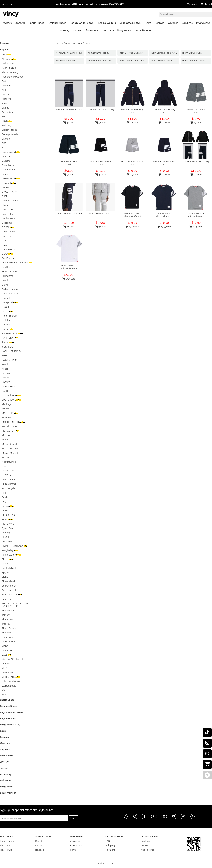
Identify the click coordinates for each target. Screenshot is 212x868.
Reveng (6, 533)
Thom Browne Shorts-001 (164, 163)
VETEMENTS (11, 677)
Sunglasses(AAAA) (130, 23)
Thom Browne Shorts (161, 61)
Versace (6, 664)
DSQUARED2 (9, 249)
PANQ (7, 519)
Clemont (9, 183)
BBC (4, 143)
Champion (7, 210)
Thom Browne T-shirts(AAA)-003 (164, 215)
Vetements (8, 672)
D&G (4, 245)
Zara (4, 695)
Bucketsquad (11, 152)
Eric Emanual (9, 258)
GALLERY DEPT (10, 294)
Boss (4, 117)
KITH (4, 356)
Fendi (5, 280)
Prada (5, 497)
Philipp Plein (8, 515)
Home (58, 43)
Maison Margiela (10, 453)
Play (4, 502)
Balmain (6, 139)
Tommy (6, 615)
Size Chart (5, 845)
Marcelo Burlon (10, 426)
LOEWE (6, 382)
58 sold (101, 123)
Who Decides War (11, 681)
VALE (7, 655)
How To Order (7, 850)
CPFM (5, 196)
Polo (4, 493)
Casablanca (8, 165)
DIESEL (8, 227)
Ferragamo (8, 276)
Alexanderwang (10, 72)
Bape (5, 148)
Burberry (6, 125)
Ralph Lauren (11, 555)
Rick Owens (8, 524)
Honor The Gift (9, 316)
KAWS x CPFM (9, 360)
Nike (4, 466)
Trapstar (6, 624)
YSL (4, 690)
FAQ (108, 841)
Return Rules (7, 841)
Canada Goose (10, 170)
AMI (4, 90)
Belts (148, 23)
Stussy (8, 559)
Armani (6, 94)
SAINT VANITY (12, 595)
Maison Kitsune (10, 449)
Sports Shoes (36, 23)
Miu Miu (6, 409)
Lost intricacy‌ (11, 395)
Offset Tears (8, 471)
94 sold (196, 175)
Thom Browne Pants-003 (101, 109)
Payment (110, 850)
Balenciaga (8, 112)
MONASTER (11, 431)
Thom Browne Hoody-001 (164, 111)
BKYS (7, 121)
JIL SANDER (8, 347)
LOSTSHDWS (11, 400)
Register (40, 841)
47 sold (164, 123)
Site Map (145, 841)
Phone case (203, 23)
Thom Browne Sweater (130, 53)
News (73, 850)
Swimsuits (108, 30)
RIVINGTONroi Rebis (15, 546)
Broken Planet (9, 130)
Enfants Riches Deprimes (17, 263)
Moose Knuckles (11, 444)
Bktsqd (5, 108)
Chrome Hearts (10, 201)
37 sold (101, 175)
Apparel (20, 23)
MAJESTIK (10, 413)
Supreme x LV (9, 586)
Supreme (7, 599)
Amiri (5, 81)
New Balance (9, 462)
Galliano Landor (10, 289)
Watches (173, 23)
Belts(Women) (143, 30)
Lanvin (5, 378)
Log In (38, 845)
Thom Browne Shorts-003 (101, 163)
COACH (6, 156)
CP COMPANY (9, 192)
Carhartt (6, 161)
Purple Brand (9, 484)
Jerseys (78, 30)
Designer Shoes (57, 23)
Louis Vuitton (9, 387)
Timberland (8, 619)
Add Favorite (147, 850)
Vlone (5, 646)
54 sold (69, 175)
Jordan (8, 342)
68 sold (69, 227)
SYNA (5, 564)
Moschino (7, 418)
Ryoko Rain (8, 528)
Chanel (5, 205)
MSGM (5, 457)
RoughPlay (10, 550)
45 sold (132, 175)
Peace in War (9, 479)
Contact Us (76, 845)
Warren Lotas (9, 686)
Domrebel (7, 236)
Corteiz (5, 187)
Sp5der (6, 572)
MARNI (5, 440)
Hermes (6, 325)
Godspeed (10, 302)
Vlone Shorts (9, 641)
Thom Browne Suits (65, 61)
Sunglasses (124, 30)
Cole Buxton (11, 179)
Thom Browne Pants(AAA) (164, 53)
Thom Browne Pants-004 (69, 109)
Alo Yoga (9, 59)
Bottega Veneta (10, 134)
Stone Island (8, 581)
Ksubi (5, 364)
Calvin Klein (8, 214)
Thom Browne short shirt (99, 61)
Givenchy (7, 298)
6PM (7, 55)
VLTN (5, 668)
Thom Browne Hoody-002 (132, 111)
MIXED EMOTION (13, 422)
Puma (5, 510)
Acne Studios (9, 68)
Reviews (7, 23)
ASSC (5, 103)
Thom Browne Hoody (98, 53)
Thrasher (6, 633)
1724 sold (69, 279)
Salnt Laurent (9, 590)
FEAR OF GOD (9, 271)
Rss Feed (146, 845)
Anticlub (6, 86)
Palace (8, 506)
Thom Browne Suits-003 (196, 162)
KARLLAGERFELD (11, 351)
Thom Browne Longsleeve (69, 53)
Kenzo (5, 369)
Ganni (5, 285)
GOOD (8, 311)
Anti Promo (8, 63)
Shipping (110, 845)
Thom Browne (83, 43)
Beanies (159, 23)
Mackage (7, 404)
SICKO (5, 577)
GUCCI (5, 307)
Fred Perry (7, 267)
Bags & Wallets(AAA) (82, 23)
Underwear (8, 637)
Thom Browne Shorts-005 (196, 111)
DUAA (7, 254)
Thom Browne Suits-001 (101, 214)
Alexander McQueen (13, 77)
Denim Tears (8, 218)
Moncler (6, 435)
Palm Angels (8, 488)
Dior (4, 241)
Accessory (92, 30)
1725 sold (164, 227)
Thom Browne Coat (192, 53)
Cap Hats (187, 23)
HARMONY (10, 338)
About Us (75, 841)
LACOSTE (7, 391)
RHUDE (6, 537)
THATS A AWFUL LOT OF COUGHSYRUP (15, 605)
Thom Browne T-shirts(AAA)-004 (132, 215)
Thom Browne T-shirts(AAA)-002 (196, 215)
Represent (7, 541)
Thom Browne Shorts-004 (69, 163)
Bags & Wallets (107, 23)
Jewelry (65, 30)
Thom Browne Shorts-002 (132, 163)
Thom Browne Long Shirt (131, 61)
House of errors (12, 333)
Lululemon (8, 373)
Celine (5, 174)
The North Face (10, 611)
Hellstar (6, 320)
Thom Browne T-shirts (193, 61)
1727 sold (132, 227)
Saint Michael (9, 568)
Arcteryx (6, 99)
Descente (7, 223)
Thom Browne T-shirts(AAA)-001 (69, 267)
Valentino (7, 650)
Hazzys (8, 329)
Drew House (8, 232)
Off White (7, 475)
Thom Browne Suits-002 (69, 214)
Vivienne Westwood (12, 659)
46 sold (69, 123)
